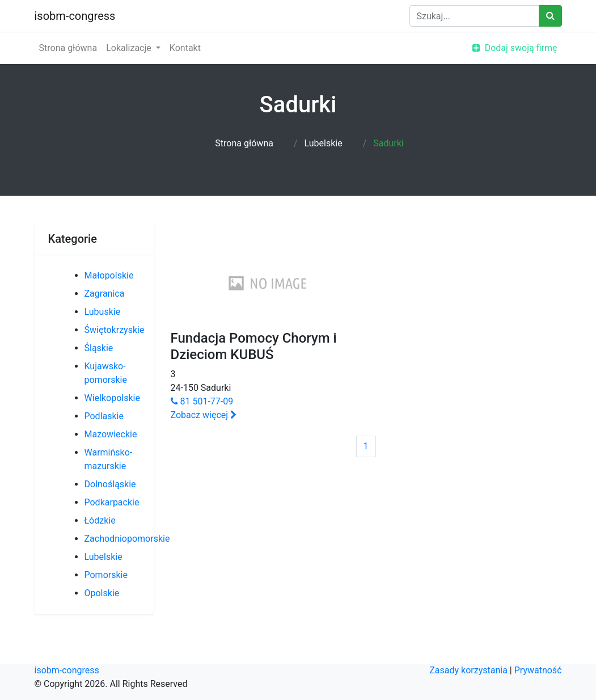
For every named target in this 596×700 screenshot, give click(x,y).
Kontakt (185, 48)
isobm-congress (75, 16)
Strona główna (68, 48)
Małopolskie (109, 275)
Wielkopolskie (112, 398)
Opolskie (102, 593)
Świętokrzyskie (115, 330)
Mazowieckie (111, 434)
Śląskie (99, 348)
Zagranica (105, 294)
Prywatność (538, 670)
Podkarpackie (112, 502)
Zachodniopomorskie (127, 539)
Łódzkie (100, 520)
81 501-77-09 (202, 401)
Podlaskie (104, 416)
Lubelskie (323, 143)
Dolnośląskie (110, 484)
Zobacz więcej (204, 415)
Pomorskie (106, 575)
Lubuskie (103, 312)
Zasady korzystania (468, 670)
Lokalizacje (130, 48)
